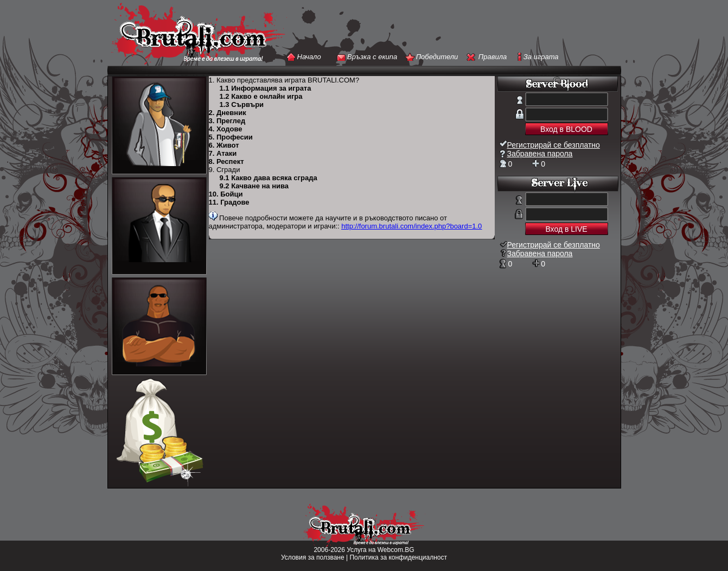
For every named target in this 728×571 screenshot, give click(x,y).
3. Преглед (227, 121)
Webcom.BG (396, 550)
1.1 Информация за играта (266, 88)
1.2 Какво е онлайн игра (261, 96)
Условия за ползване (313, 557)
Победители (437, 57)
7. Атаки (223, 153)
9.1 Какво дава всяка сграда (269, 178)
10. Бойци (226, 194)
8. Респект (226, 161)
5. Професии (231, 137)
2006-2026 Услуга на (345, 550)
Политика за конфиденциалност (398, 557)
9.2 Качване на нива (254, 186)
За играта (541, 57)
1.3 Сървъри (242, 104)
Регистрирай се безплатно (554, 145)
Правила (493, 57)
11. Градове (229, 202)
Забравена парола (540, 154)
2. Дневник (228, 113)
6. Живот (224, 145)
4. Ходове (226, 129)
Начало (309, 57)
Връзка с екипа (372, 57)
